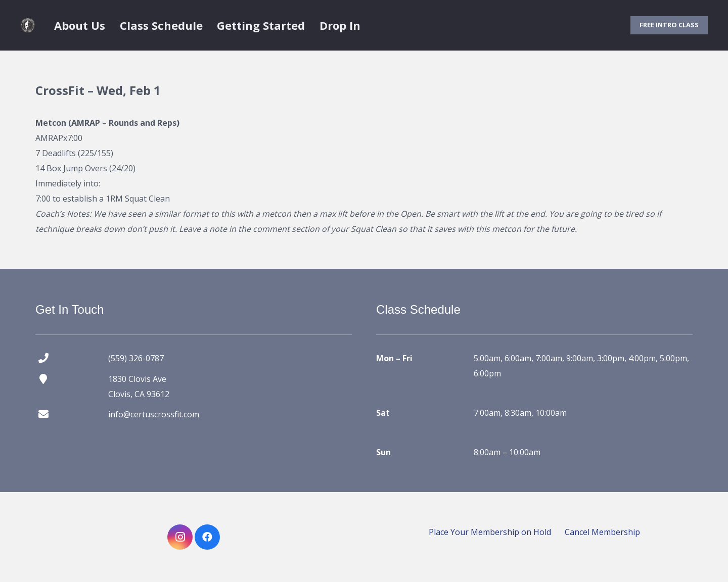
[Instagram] (180, 537)
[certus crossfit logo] (28, 25)
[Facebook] (207, 537)
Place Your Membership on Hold (490, 532)
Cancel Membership (602, 532)
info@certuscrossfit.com (154, 414)
